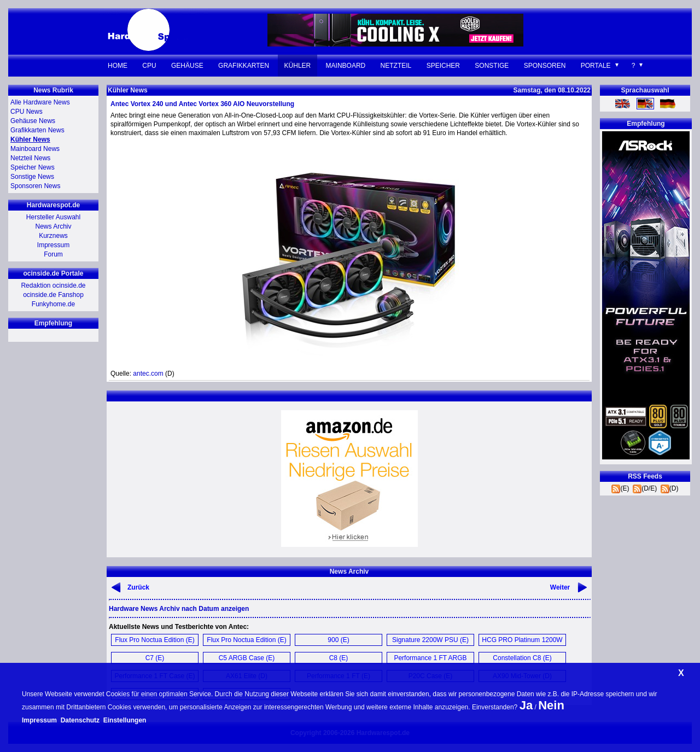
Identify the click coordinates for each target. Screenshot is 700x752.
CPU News (27, 112)
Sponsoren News (35, 186)
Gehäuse (187, 66)
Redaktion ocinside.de (53, 285)
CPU (149, 66)
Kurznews (53, 236)
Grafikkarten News (37, 130)
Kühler (298, 66)
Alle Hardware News (40, 102)
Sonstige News (32, 177)
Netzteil (396, 66)
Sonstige (492, 66)
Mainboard (346, 66)
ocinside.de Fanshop (53, 295)
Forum (53, 254)
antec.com (148, 374)
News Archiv (53, 226)
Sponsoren (545, 66)
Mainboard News (35, 149)
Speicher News (33, 167)
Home (118, 66)
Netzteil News (30, 158)
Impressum (53, 245)
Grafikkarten (244, 66)
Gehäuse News (33, 121)
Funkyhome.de (53, 304)
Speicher (443, 66)
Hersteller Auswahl (53, 217)
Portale (596, 66)
